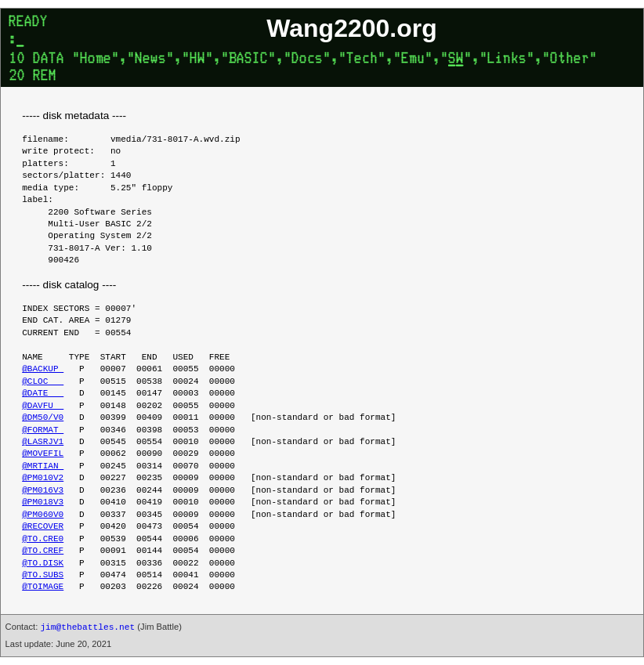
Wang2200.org (352, 28)
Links (507, 60)
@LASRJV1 (43, 442)
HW (197, 60)
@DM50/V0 (43, 418)
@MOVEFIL (43, 454)
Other (570, 60)
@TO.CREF (43, 551)
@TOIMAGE (43, 587)
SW (456, 60)
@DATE (43, 394)
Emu (413, 60)
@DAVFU (43, 406)
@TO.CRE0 (43, 539)
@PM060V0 (43, 515)
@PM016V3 (43, 491)
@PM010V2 (43, 478)
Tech (362, 60)
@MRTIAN (43, 466)
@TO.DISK (43, 564)
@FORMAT (43, 430)
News (150, 60)
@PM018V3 (43, 502)
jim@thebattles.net (87, 627)
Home (96, 60)
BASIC (248, 60)
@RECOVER (43, 527)
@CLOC (43, 382)
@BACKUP (43, 369)
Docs (307, 60)
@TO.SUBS (43, 575)
